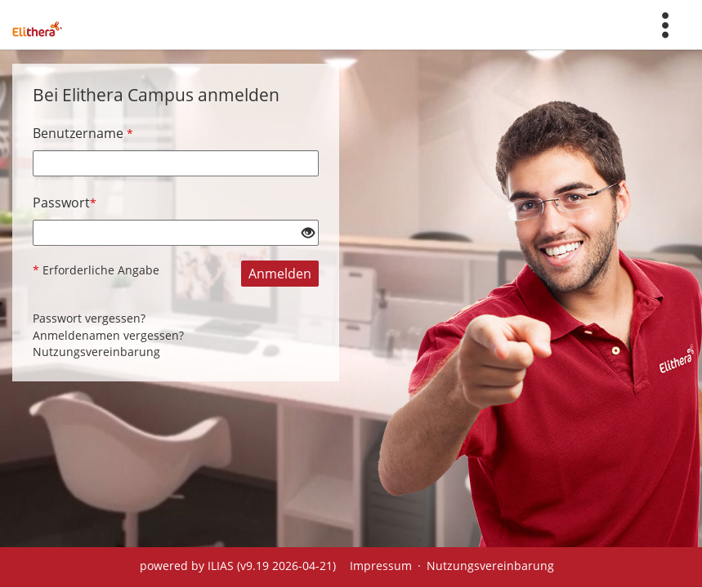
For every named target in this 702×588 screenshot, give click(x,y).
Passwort (65, 203)
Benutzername (83, 133)
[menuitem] (665, 24)
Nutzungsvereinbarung (96, 352)
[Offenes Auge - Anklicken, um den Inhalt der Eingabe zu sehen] (308, 234)
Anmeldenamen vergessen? (108, 335)
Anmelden (280, 274)
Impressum (381, 566)
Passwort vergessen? (89, 318)
